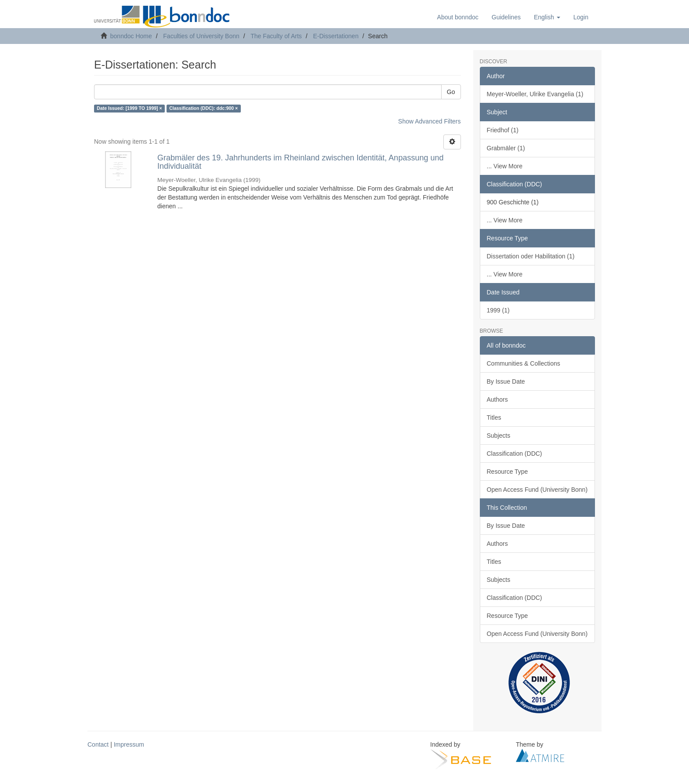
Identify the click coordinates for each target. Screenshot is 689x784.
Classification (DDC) (515, 454)
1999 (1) (498, 310)
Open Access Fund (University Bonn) (537, 490)
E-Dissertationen (336, 36)
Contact (98, 744)
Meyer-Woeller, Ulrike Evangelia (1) (535, 94)
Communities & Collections (524, 363)
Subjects (499, 436)
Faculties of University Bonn (201, 36)
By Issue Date (506, 381)
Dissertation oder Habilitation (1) (531, 256)
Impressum (129, 744)
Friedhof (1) (503, 130)
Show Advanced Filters (429, 121)
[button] (547, 17)
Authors (497, 399)
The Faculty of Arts (276, 36)
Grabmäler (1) (506, 148)
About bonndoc (458, 17)
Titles (494, 417)
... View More (505, 166)
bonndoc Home (131, 36)
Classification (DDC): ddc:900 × (203, 109)
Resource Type (508, 472)
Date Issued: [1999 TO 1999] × (129, 109)
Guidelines (506, 17)
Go (451, 92)
